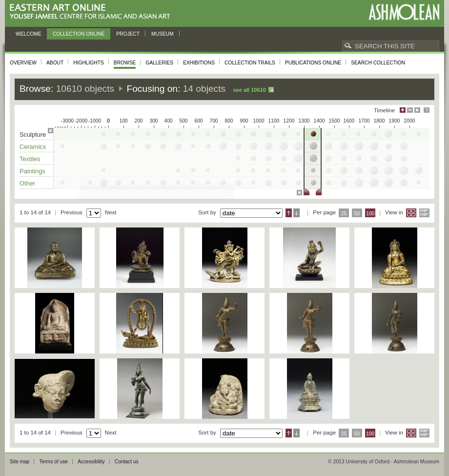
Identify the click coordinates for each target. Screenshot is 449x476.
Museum (163, 34)
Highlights (89, 63)
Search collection (378, 63)
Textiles (30, 159)
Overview (23, 63)
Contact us (127, 462)
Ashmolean (404, 12)
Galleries (159, 63)
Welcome (29, 34)
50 (357, 214)
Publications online (313, 63)
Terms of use (53, 462)
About (55, 63)
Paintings (32, 171)
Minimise (410, 110)
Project (128, 34)
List (424, 213)
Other (27, 183)
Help (427, 110)
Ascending (289, 213)
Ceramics (33, 147)
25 (344, 214)
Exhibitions (199, 63)
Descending (296, 213)
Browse (125, 63)
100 (370, 214)
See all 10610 (249, 90)
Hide (417, 110)
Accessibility (91, 462)
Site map (20, 462)
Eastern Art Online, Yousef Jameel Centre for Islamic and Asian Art (92, 12)
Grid (411, 213)
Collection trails (250, 63)
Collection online (79, 34)
